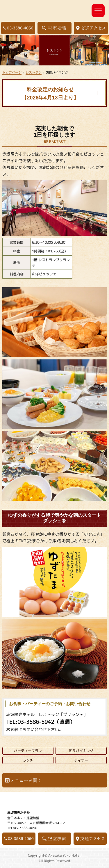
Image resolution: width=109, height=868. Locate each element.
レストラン (34, 72)
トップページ (12, 72)
